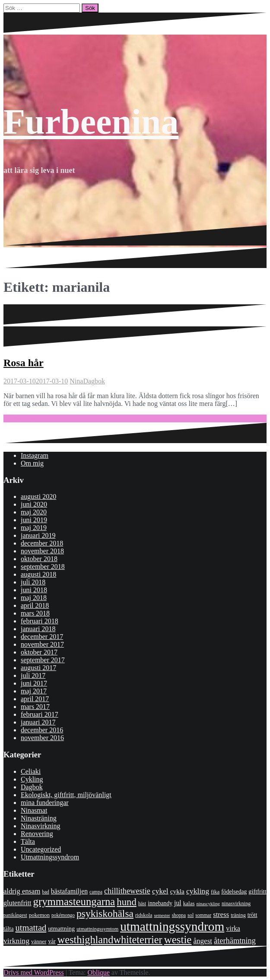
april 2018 (35, 605)
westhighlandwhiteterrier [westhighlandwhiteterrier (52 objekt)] (110, 940)
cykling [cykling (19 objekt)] (198, 891)
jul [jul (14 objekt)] (178, 903)
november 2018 (42, 551)
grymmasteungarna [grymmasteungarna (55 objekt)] (74, 902)
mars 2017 (35, 707)
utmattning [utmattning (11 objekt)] (61, 929)
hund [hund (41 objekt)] (126, 902)
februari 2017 (40, 714)
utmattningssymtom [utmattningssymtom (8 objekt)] (97, 929)
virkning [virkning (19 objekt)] (16, 941)
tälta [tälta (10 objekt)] (8, 929)
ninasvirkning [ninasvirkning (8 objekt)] (236, 903)
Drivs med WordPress (34, 972)
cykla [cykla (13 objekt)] (177, 891)
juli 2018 (33, 582)
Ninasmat (34, 810)
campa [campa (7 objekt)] (96, 892)
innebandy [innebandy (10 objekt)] (160, 903)
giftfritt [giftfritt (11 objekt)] (257, 891)
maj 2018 (34, 598)
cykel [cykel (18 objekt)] (160, 891)
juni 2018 (34, 590)
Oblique (98, 972)
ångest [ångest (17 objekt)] (203, 941)
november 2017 (42, 644)
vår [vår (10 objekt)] (52, 941)
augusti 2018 (38, 574)
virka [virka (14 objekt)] (233, 928)
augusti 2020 (38, 496)
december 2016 (42, 730)
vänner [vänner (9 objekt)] (39, 941)
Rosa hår (24, 363)
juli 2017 (33, 675)
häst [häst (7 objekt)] (142, 903)
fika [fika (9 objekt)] (215, 892)
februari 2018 (40, 621)
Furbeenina (91, 122)
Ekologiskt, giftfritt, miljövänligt (66, 795)
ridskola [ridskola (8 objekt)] (144, 915)
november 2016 (42, 738)
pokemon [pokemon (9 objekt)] (39, 915)
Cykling (32, 779)
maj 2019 (34, 528)
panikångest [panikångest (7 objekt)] (15, 915)
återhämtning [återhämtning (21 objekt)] (235, 941)
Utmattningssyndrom (50, 857)
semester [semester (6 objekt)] (162, 915)
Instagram (35, 455)
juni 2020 (34, 504)
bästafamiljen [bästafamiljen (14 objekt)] (69, 891)
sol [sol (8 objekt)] (191, 915)
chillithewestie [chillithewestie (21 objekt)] (127, 891)
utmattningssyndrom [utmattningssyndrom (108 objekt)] (172, 926)
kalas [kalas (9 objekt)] (189, 903)
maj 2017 (34, 691)
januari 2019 (38, 535)
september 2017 (43, 660)
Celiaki (31, 771)
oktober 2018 (39, 559)
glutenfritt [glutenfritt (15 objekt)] (17, 903)
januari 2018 (38, 629)
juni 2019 (34, 520)
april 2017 (35, 699)
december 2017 (42, 637)
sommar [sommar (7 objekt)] (203, 915)
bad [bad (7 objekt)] (46, 892)
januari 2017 (38, 722)
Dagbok (94, 381)
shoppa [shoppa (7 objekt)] (179, 915)
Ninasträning (39, 818)
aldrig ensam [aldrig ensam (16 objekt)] (22, 891)
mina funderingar (45, 803)
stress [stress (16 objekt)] (221, 915)
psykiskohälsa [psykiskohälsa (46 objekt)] (105, 913)
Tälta (28, 841)
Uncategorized (41, 849)
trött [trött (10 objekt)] (253, 915)
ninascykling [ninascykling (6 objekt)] (208, 904)
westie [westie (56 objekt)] (178, 940)
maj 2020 (34, 512)
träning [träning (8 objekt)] (238, 915)
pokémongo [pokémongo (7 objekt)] (63, 915)
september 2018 (43, 567)
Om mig (32, 463)
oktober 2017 (39, 652)
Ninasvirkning (41, 826)
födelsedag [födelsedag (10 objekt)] (234, 892)
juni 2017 (34, 683)
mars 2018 (35, 613)
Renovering (37, 834)
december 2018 (42, 543)
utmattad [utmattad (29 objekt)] (31, 928)
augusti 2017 (38, 668)
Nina (76, 381)
